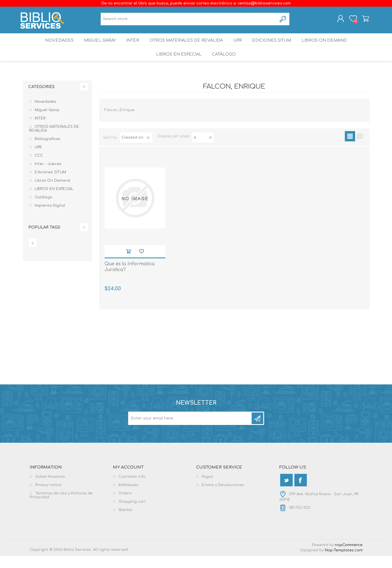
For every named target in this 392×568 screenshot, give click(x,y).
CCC (39, 167)
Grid (350, 148)
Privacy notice (48, 497)
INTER (132, 46)
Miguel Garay (96, 46)
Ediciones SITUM (276, 46)
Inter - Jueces (48, 176)
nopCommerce (349, 557)
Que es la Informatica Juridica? (130, 279)
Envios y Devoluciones (223, 497)
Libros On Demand (330, 46)
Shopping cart (363, 20)
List (360, 148)
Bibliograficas (47, 151)
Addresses (128, 497)
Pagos (207, 489)
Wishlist (126, 522)
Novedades (54, 46)
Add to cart (128, 263)
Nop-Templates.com (344, 562)
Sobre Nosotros (50, 489)
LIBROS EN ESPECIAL (178, 64)
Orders (125, 505)
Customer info (132, 489)
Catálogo (225, 64)
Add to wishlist (141, 263)
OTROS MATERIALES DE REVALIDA (186, 46)
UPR (239, 46)
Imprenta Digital (50, 217)
